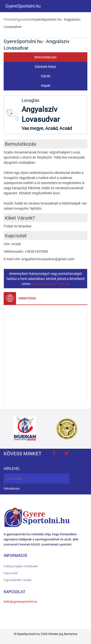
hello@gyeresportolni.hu (51, 284)
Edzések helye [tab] (45, 67)
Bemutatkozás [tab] (45, 57)
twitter (66, 453)
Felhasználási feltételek (21, 566)
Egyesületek (24, 19)
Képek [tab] (46, 85)
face (54, 453)
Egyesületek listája (17, 580)
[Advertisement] (45, 356)
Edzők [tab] (46, 76)
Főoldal (9, 19)
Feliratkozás (12, 488)
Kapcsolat (11, 573)
